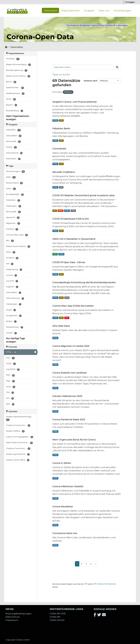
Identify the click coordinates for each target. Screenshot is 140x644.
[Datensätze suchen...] (83, 67)
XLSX (55, 254)
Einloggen (130, 2)
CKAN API (55, 617)
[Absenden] (117, 67)
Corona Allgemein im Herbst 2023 (71, 346)
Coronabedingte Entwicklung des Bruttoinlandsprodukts (84, 282)
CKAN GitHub (57, 620)
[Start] (6, 47)
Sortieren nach (90, 81)
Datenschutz (13, 617)
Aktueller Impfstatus (64, 172)
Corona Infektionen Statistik (68, 486)
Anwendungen (122, 10)
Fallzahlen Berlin (61, 129)
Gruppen (89, 10)
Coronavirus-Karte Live (65, 533)
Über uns (104, 10)
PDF (67, 318)
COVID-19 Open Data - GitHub (69, 262)
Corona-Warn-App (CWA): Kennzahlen (73, 306)
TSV (61, 187)
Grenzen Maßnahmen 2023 (67, 396)
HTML (55, 120)
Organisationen (70, 10)
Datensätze (50, 10)
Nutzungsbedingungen (19, 614)
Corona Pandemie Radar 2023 (69, 420)
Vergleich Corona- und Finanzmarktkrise (75, 102)
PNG (73, 211)
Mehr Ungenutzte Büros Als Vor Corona (74, 440)
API (86, 584)
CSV (61, 120)
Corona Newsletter (63, 507)
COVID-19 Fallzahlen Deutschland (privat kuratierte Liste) (83, 195)
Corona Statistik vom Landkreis (69, 373)
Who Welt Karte (61, 326)
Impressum (12, 620)
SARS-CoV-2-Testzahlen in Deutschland (74, 239)
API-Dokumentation (104, 584)
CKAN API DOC (58, 614)
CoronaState (59, 149)
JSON (60, 211)
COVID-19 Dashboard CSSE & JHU (71, 219)
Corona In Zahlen (62, 463)
